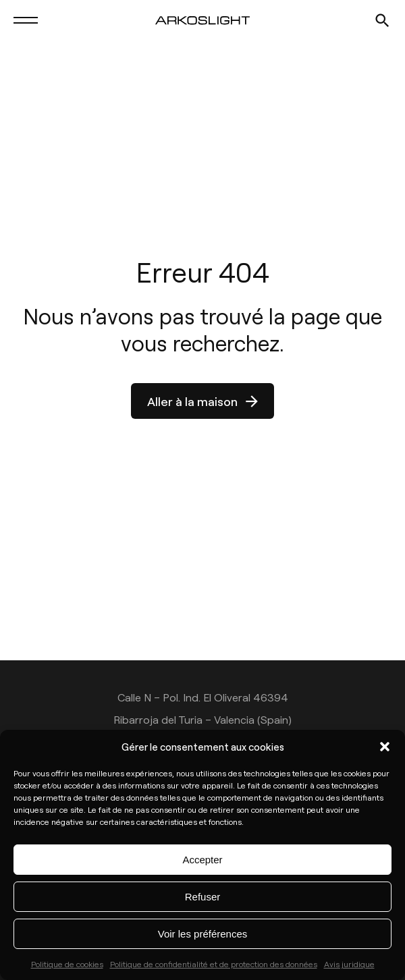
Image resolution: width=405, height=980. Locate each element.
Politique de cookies (67, 964)
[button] (385, 747)
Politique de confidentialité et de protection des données (214, 964)
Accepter (202, 860)
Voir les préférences (203, 934)
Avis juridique (349, 964)
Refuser (203, 897)
